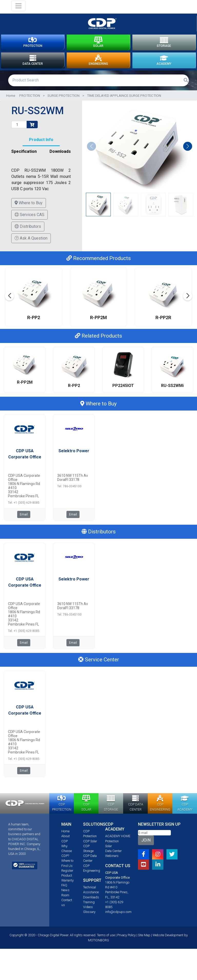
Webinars (112, 862)
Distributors (28, 233)
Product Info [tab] (41, 146)
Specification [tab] (24, 158)
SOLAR (98, 44)
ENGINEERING (98, 66)
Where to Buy (29, 209)
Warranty (67, 887)
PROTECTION (33, 44)
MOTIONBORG (98, 947)
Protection (112, 848)
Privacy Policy (126, 942)
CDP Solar (90, 848)
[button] (188, 153)
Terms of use (106, 942)
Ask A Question (31, 245)
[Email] (154, 839)
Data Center (113, 858)
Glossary (89, 918)
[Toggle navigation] (18, 6)
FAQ (64, 892)
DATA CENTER (33, 66)
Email (24, 521)
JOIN (146, 847)
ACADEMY (164, 66)
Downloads (91, 904)
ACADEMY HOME (118, 843)
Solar (109, 853)
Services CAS (29, 221)
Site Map (144, 942)
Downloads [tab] (60, 158)
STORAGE (164, 44)
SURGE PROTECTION (63, 102)
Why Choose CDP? (67, 858)
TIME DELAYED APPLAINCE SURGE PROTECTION (124, 102)
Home (11, 102)
